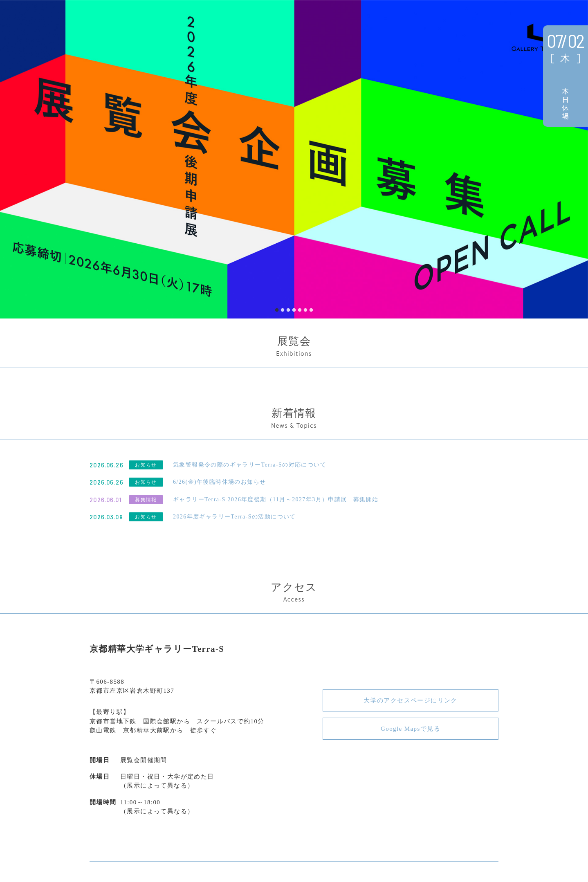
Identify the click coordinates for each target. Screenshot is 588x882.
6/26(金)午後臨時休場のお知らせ (219, 482)
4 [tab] (294, 310)
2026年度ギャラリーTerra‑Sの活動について (235, 517)
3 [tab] (288, 310)
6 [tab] (305, 310)
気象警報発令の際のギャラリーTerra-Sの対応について (250, 465)
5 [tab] (300, 310)
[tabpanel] (294, 159)
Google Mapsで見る (411, 729)
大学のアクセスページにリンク (411, 700)
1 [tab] (277, 310)
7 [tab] (311, 310)
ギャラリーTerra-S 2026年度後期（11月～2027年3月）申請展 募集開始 (276, 499)
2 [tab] (283, 310)
